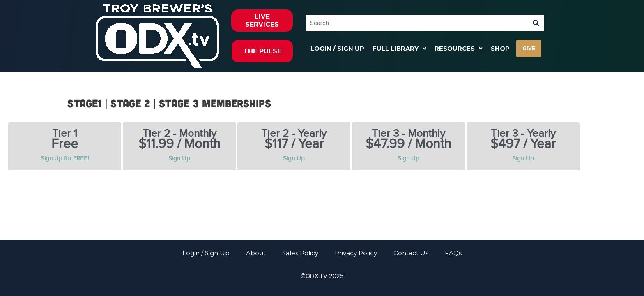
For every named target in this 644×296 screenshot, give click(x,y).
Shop (500, 48)
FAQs (453, 253)
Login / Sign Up (337, 48)
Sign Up (179, 158)
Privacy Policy (356, 253)
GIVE (529, 48)
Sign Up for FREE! (65, 158)
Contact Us (411, 253)
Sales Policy (300, 253)
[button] (399, 48)
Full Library (399, 48)
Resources (459, 48)
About (256, 253)
